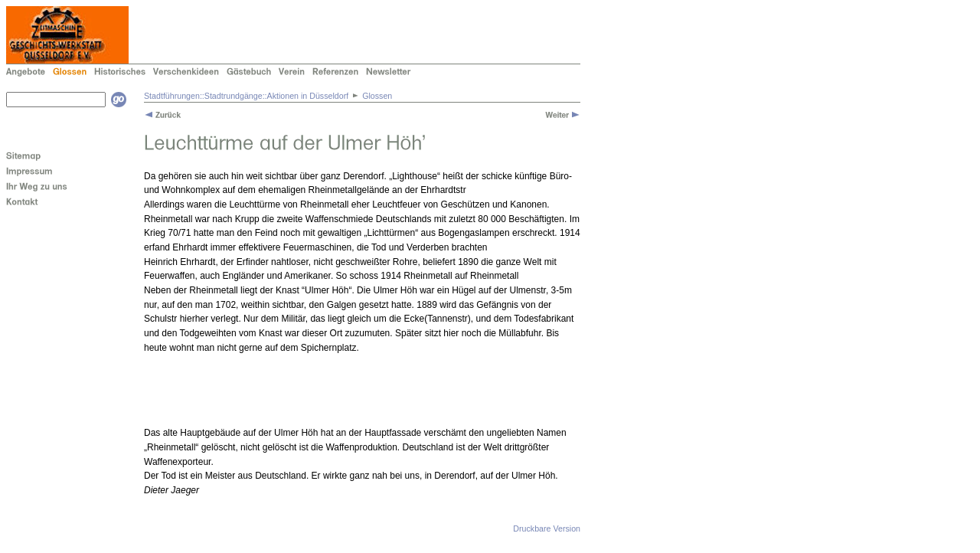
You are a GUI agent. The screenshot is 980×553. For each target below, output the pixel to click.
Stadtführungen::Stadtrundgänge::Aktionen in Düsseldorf (246, 96)
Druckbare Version (547, 528)
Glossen (377, 96)
